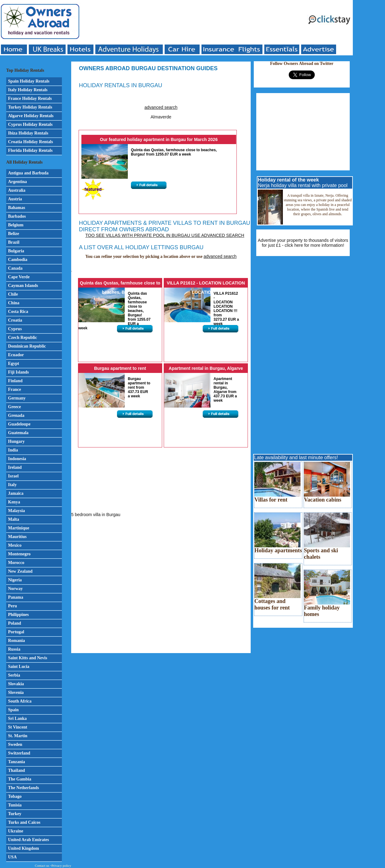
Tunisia (15, 805)
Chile (13, 294)
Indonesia (17, 459)
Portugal (16, 632)
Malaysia (16, 511)
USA (12, 857)
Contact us (42, 866)
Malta (14, 519)
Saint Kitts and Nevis (28, 658)
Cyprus (15, 329)
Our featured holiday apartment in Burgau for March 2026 (159, 139)
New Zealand (20, 571)
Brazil (14, 242)
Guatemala (18, 433)
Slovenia (16, 693)
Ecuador (16, 355)
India (13, 450)
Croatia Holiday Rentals (30, 142)
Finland (15, 381)
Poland (15, 623)
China (14, 303)
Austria (15, 199)
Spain (13, 710)
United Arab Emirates (28, 840)
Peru (13, 606)
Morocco (16, 563)
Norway (15, 589)
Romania (16, 641)
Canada (15, 268)
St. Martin (18, 736)
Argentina (17, 182)
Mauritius (17, 537)
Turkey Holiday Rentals (30, 107)
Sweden (15, 744)
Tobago (15, 796)
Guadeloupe (19, 424)
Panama (16, 597)
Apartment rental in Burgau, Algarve (206, 368)
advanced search (161, 107)
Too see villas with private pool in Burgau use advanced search (165, 235)
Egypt (14, 363)
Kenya (14, 502)
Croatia (15, 320)
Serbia (14, 675)
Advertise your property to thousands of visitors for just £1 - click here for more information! (303, 243)
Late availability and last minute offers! (296, 458)
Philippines (18, 615)
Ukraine (16, 831)
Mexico (15, 545)
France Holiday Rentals (30, 98)
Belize (14, 234)
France (15, 389)
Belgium (16, 225)
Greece (15, 407)
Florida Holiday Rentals (30, 150)
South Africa (20, 701)
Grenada (16, 415)
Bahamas (17, 208)
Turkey (15, 814)
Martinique (19, 528)
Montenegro (19, 554)
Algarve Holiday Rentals (31, 116)
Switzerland (19, 753)
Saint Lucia (19, 667)
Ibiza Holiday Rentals (28, 133)
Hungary (16, 441)
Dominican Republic (27, 346)
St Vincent (18, 727)
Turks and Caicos (24, 822)
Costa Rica (18, 312)
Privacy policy (61, 866)
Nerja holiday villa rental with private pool (303, 183)
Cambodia (18, 260)
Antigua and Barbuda (28, 173)
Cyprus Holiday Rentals (30, 124)
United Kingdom (24, 848)
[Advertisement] (194, 22)
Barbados (17, 216)
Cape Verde (19, 277)
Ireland (15, 467)
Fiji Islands (18, 372)
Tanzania (17, 762)
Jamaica (16, 493)
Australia (17, 190)
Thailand (16, 770)
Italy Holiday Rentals (28, 90)
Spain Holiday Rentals (29, 81)
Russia (14, 649)
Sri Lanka (17, 718)
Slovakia (16, 684)
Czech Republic (23, 338)
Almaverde (161, 117)
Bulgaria (16, 251)
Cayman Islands (23, 286)
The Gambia (20, 779)
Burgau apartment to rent (120, 368)
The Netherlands (24, 788)
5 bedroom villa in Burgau (96, 515)
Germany (17, 398)
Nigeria (15, 580)
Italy (12, 485)
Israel (13, 476)
